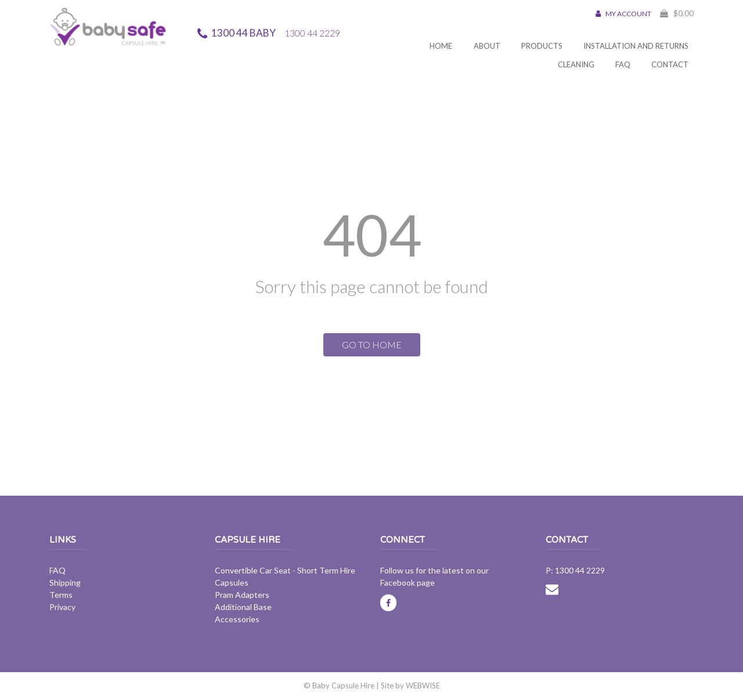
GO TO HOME (372, 344)
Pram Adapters (242, 595)
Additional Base (243, 607)
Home (441, 46)
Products (542, 46)
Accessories (237, 619)
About (487, 46)
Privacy (62, 607)
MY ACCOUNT (623, 14)
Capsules (232, 582)
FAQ (623, 64)
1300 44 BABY (276, 33)
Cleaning (576, 64)
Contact (670, 64)
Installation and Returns (636, 46)
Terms (61, 595)
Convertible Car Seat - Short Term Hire (285, 570)
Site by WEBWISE (410, 685)
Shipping (65, 582)
